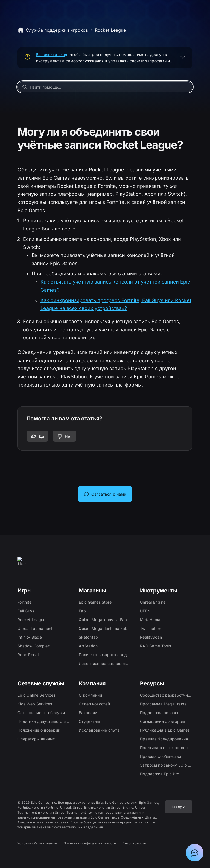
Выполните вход (52, 55)
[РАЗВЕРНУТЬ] (183, 57)
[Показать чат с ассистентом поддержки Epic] (195, 853)
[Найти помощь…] (105, 87)
